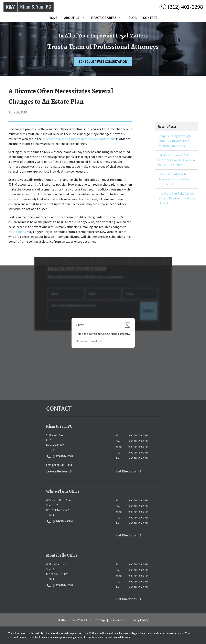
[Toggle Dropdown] (83, 18)
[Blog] (132, 18)
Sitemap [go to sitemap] (99, 620)
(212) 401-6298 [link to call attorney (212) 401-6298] (60, 457)
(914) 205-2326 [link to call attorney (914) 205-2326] (60, 522)
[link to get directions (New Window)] (78, 443)
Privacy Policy (139, 620)
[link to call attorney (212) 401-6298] (181, 7)
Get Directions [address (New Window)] (129, 471)
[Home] (53, 18)
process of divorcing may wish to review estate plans (79, 139)
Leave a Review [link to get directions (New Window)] (59, 471)
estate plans (17, 232)
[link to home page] (29, 7)
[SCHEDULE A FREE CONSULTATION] (103, 62)
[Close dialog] (127, 325)
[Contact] (150, 18)
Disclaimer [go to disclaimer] (117, 620)
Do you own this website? (89, 341)
